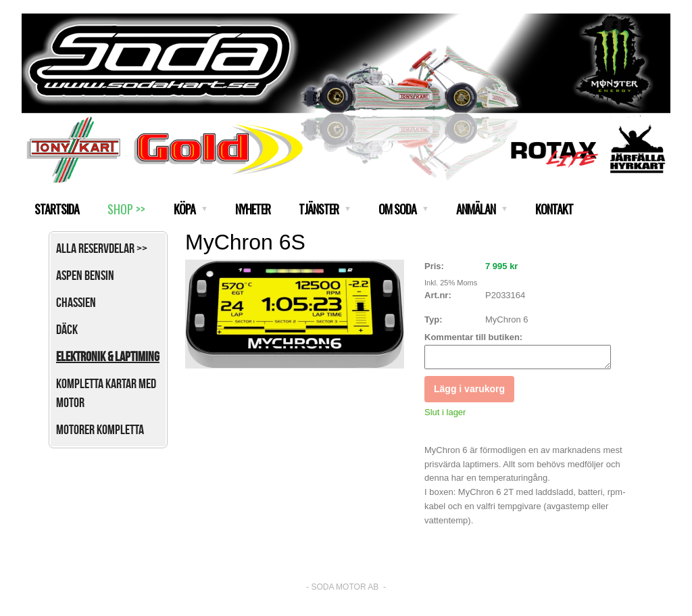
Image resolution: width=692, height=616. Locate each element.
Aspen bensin (85, 275)
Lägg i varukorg (469, 393)
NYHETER (253, 209)
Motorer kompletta (100, 429)
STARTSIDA (57, 209)
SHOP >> (126, 209)
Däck (67, 329)
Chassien (76, 302)
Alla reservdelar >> (102, 248)
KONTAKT (554, 209)
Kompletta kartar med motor (106, 393)
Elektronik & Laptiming (108, 356)
